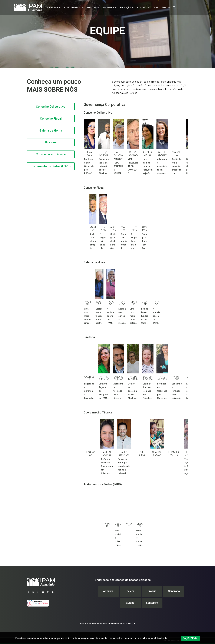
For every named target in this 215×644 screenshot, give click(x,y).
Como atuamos (72, 7)
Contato (142, 7)
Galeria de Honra (51, 131)
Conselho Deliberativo (51, 107)
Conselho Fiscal (51, 119)
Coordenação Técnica (51, 154)
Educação (126, 7)
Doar (156, 7)
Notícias (91, 7)
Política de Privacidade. (156, 638)
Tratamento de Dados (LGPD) (51, 166)
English (166, 7)
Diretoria (51, 142)
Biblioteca (108, 7)
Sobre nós (52, 7)
